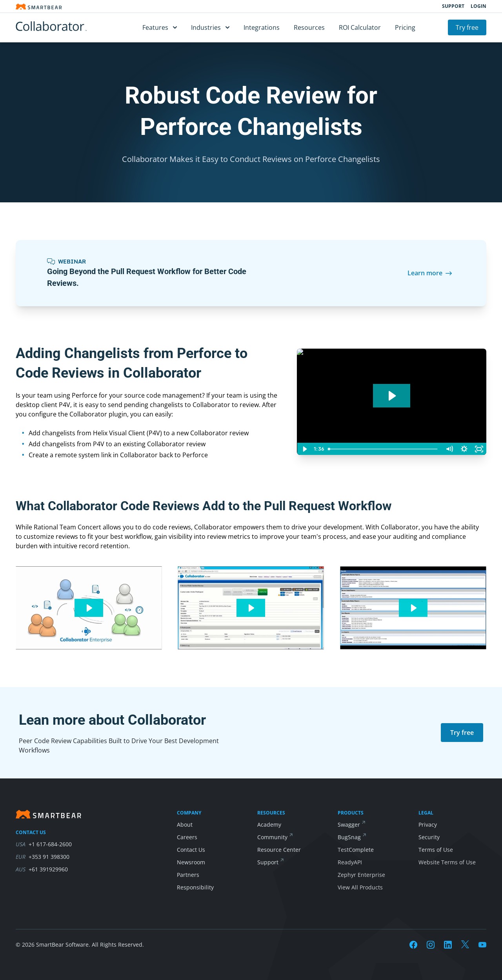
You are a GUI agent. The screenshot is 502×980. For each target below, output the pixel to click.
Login (478, 6)
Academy (269, 825)
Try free (467, 27)
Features (160, 27)
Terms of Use (436, 850)
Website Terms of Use (447, 862)
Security (429, 837)
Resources (309, 27)
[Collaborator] (63, 28)
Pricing (405, 27)
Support (453, 6)
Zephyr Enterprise (361, 875)
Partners (188, 875)
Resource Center (279, 850)
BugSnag (349, 837)
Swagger (349, 825)
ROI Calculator (360, 27)
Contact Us (191, 850)
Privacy (428, 825)
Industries (210, 27)
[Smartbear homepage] (39, 6)
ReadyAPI (350, 862)
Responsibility (195, 887)
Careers (187, 837)
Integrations (262, 27)
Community (272, 837)
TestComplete (356, 850)
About (185, 825)
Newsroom (191, 862)
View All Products (360, 887)
